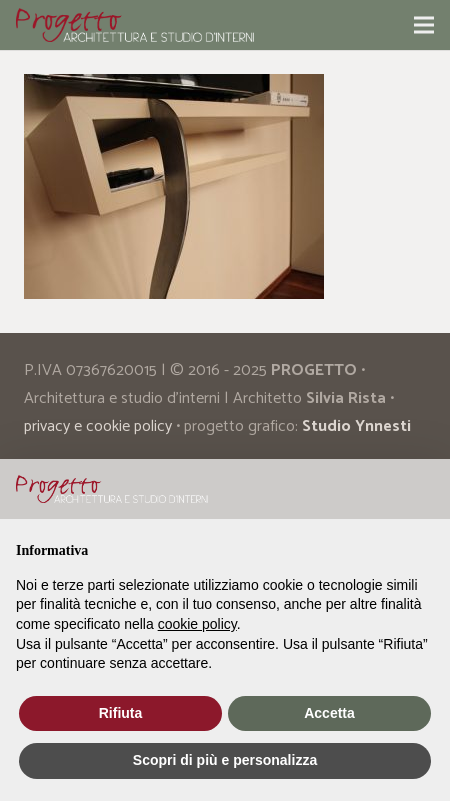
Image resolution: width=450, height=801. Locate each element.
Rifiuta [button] (121, 713)
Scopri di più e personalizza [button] (225, 760)
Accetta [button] (329, 713)
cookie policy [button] (197, 624)
